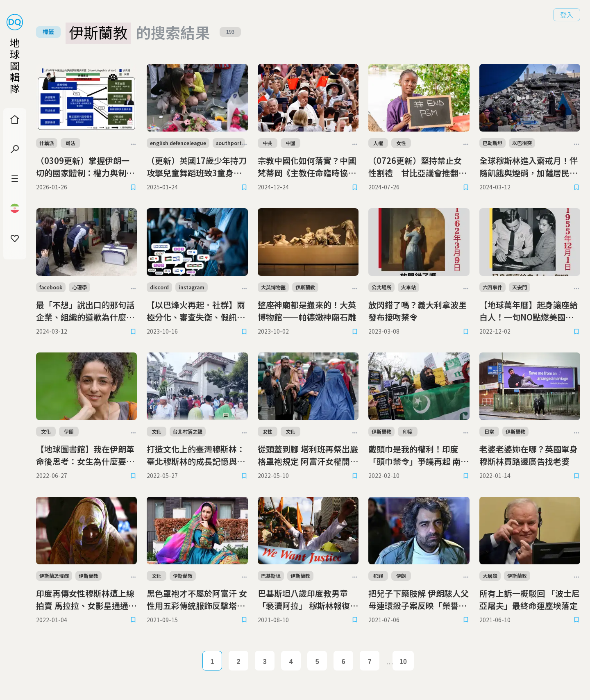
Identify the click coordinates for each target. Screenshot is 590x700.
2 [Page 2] (239, 662)
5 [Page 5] (317, 662)
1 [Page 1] (212, 662)
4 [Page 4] (291, 662)
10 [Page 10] (403, 662)
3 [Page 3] (265, 662)
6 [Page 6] (344, 662)
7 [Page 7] (370, 662)
